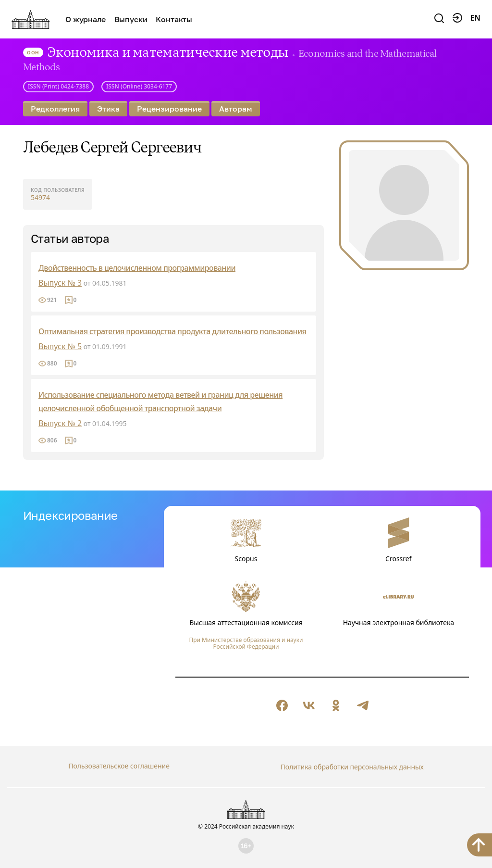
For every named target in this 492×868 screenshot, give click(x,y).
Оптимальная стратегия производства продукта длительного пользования (172, 331)
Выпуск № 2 (60, 423)
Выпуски (131, 19)
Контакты (174, 19)
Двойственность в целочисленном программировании (137, 268)
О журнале (86, 19)
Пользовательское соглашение (119, 766)
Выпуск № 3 (60, 283)
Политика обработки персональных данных (352, 766)
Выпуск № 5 (60, 346)
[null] (282, 705)
